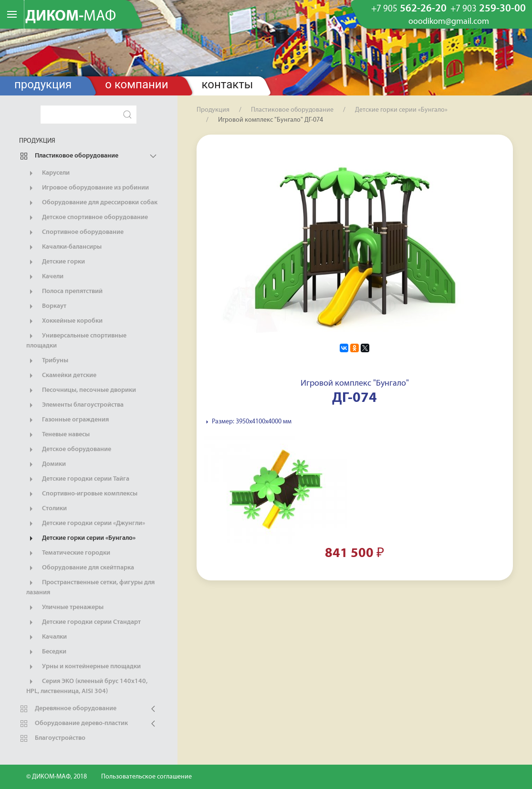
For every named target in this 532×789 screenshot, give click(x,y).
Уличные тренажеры (65, 608)
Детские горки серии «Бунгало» (81, 538)
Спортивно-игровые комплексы (82, 494)
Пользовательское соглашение (146, 777)
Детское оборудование (69, 450)
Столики (47, 509)
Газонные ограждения (68, 420)
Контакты (228, 84)
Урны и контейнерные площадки (83, 667)
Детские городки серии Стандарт (83, 622)
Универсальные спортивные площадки (76, 340)
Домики (46, 464)
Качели (45, 277)
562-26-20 (409, 9)
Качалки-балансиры (64, 247)
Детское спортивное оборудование (87, 218)
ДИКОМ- (71, 17)
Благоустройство (52, 738)
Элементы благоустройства (75, 405)
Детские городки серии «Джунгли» (86, 524)
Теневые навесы (58, 435)
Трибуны (47, 361)
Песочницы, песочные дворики (81, 390)
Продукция (43, 84)
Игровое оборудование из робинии (88, 188)
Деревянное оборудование (68, 709)
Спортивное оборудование (75, 232)
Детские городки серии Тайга (78, 479)
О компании (136, 84)
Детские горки (56, 262)
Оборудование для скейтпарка (80, 568)
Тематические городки (68, 553)
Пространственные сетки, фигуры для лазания (90, 587)
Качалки (47, 637)
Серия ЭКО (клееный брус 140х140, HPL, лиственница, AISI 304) (87, 686)
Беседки (46, 652)
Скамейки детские (61, 376)
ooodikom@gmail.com (449, 22)
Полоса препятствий (64, 292)
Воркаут (46, 306)
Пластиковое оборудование (69, 156)
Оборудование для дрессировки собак (92, 203)
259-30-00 (488, 9)
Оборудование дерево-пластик (73, 724)
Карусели (48, 173)
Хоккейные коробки (64, 321)
